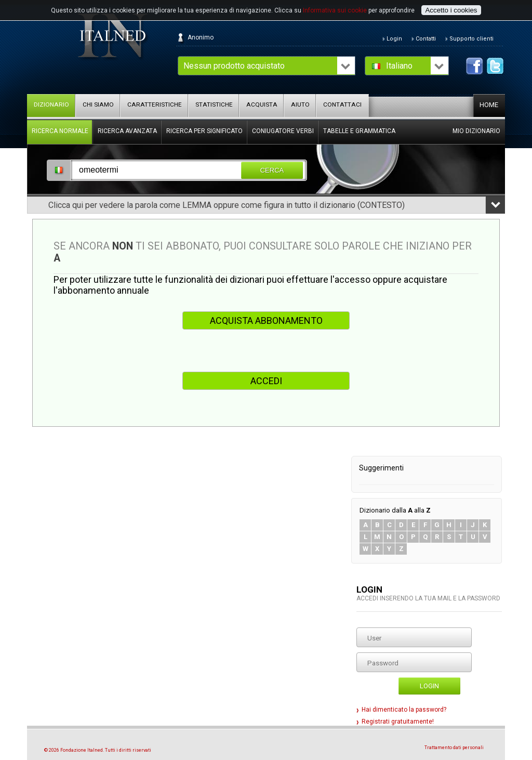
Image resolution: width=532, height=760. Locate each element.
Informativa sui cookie (335, 10)
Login (429, 686)
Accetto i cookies (451, 10)
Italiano (399, 66)
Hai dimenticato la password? (404, 710)
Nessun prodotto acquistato (234, 66)
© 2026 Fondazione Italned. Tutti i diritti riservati (98, 750)
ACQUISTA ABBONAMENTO (266, 320)
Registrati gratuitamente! (398, 722)
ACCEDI (266, 381)
